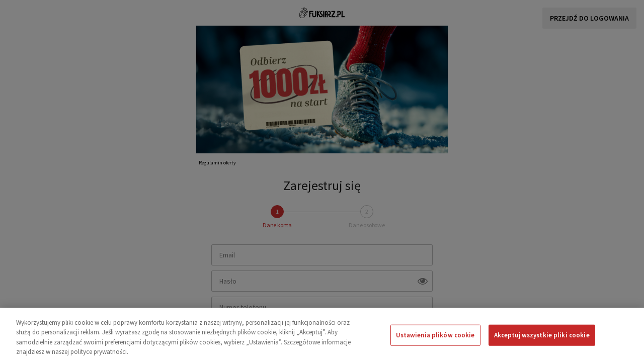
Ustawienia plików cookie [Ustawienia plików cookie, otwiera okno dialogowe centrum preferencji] (435, 335)
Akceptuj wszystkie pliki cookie (542, 335)
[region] (322, 335)
